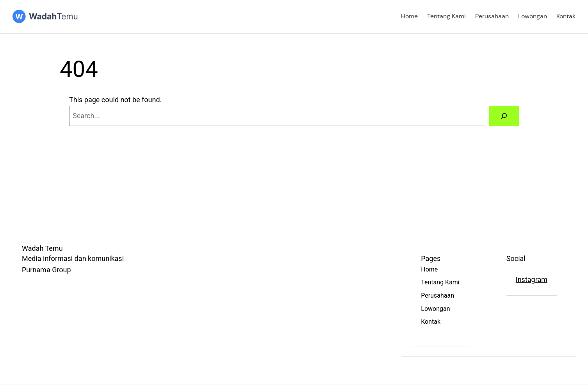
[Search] (504, 116)
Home (409, 16)
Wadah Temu (42, 248)
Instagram (532, 279)
